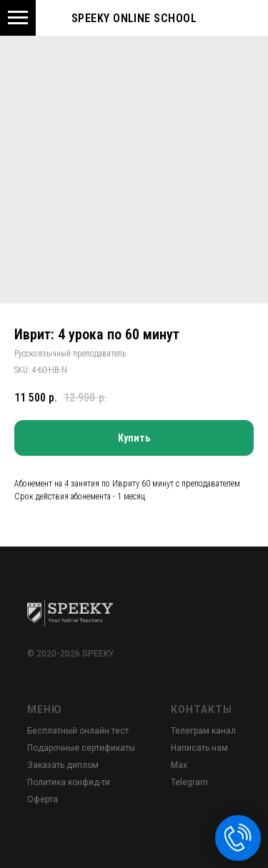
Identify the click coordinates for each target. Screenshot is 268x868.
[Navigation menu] (18, 18)
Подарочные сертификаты (81, 748)
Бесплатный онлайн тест (78, 731)
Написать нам (199, 748)
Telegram (189, 782)
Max (179, 765)
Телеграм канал (203, 731)
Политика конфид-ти (69, 782)
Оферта (43, 799)
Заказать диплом (63, 765)
